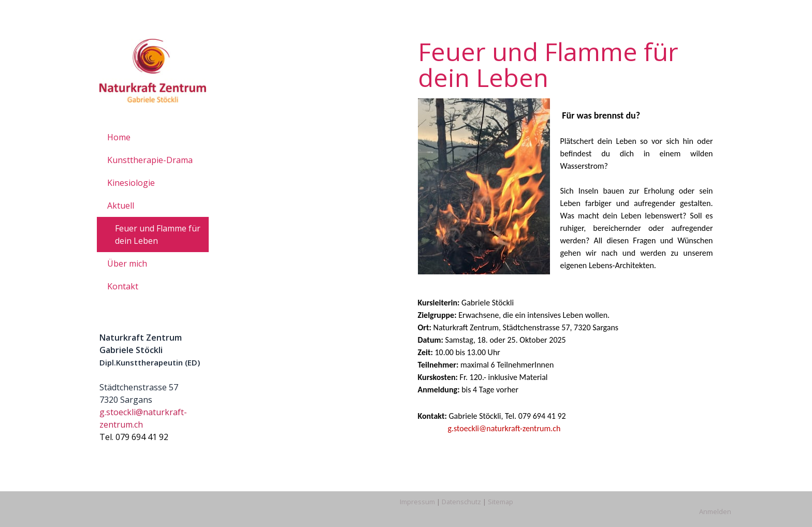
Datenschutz (461, 502)
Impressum (417, 502)
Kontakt (123, 286)
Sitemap (501, 502)
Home (119, 137)
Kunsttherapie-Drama (150, 160)
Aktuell (121, 206)
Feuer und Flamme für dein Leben (158, 235)
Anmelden (715, 511)
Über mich (127, 263)
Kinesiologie (131, 183)
